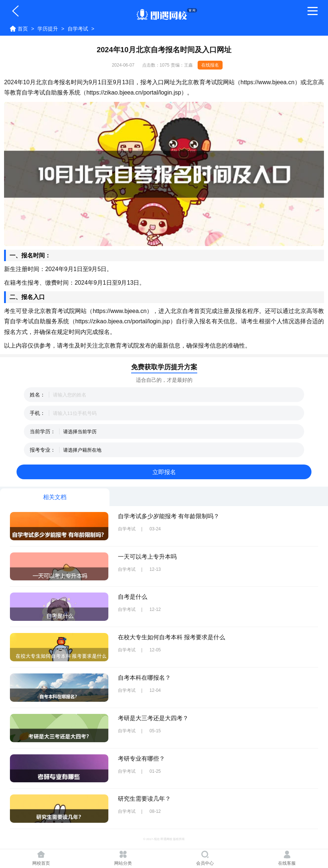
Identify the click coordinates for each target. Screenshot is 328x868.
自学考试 (78, 29)
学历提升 (48, 29)
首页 (23, 29)
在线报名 (210, 65)
